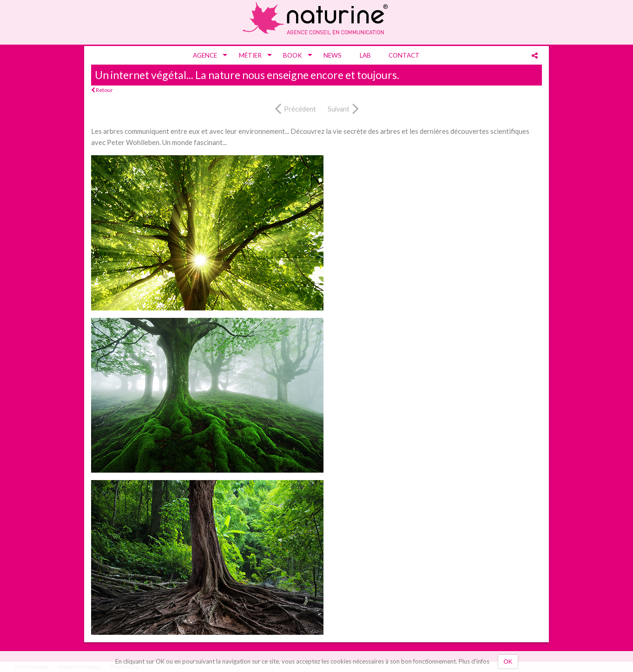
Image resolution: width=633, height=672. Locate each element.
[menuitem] (207, 55)
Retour (102, 90)
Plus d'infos (474, 661)
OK (508, 662)
